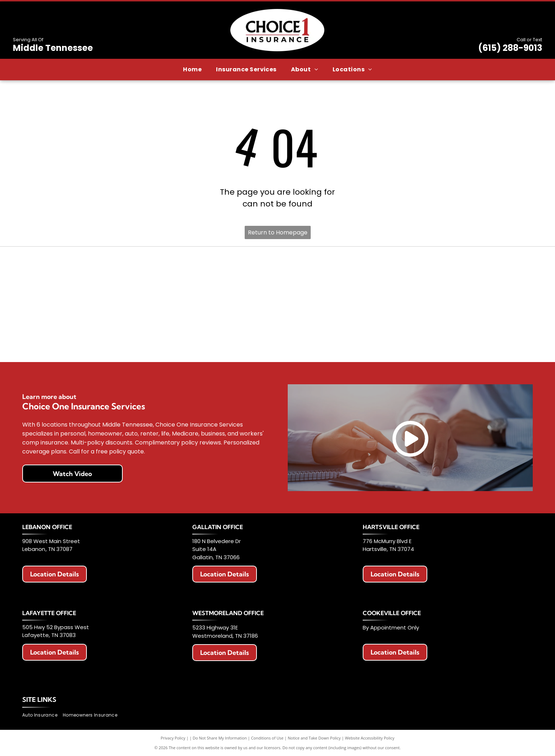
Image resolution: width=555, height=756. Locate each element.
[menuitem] (192, 70)
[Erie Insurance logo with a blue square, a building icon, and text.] (73, 269)
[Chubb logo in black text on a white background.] (380, 339)
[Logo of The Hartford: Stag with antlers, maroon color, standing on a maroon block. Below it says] (73, 339)
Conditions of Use (267, 738)
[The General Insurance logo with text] (482, 304)
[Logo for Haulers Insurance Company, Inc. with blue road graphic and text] (176, 304)
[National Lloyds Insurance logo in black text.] (277, 304)
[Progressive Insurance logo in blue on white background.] (380, 304)
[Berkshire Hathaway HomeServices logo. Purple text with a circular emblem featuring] (482, 269)
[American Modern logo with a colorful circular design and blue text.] (380, 269)
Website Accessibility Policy (370, 738)
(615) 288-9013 (510, 48)
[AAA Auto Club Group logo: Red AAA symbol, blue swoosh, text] (277, 269)
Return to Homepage (278, 232)
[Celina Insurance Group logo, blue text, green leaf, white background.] (277, 339)
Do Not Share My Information (220, 738)
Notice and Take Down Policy (314, 738)
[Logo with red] (73, 304)
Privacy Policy (173, 738)
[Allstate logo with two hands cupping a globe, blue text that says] (176, 269)
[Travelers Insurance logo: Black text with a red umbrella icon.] (176, 339)
